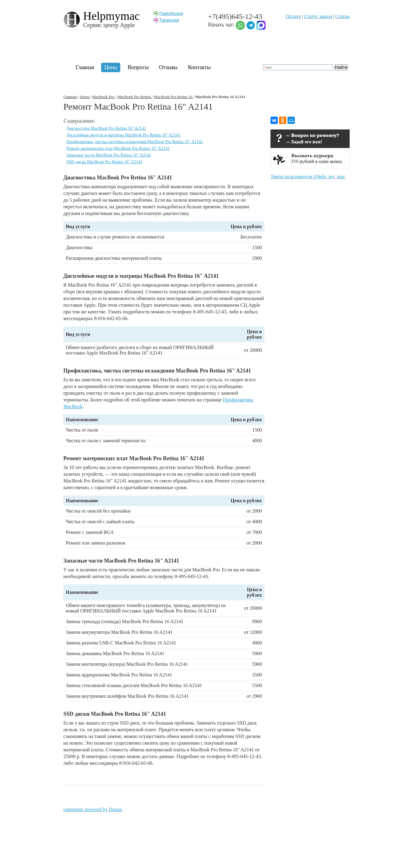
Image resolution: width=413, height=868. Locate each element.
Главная (85, 67)
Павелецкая (171, 13)
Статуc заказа (318, 16)
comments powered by (93, 809)
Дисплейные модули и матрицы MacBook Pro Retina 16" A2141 (123, 135)
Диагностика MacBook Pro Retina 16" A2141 (106, 128)
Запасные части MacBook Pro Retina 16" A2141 (109, 155)
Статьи (342, 16)
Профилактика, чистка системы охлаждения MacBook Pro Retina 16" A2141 (135, 142)
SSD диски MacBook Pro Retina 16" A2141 (104, 162)
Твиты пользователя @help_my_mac (308, 176)
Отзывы (168, 67)
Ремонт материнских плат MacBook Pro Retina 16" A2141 (118, 148)
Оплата (293, 16)
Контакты (199, 67)
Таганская (169, 20)
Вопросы (138, 67)
